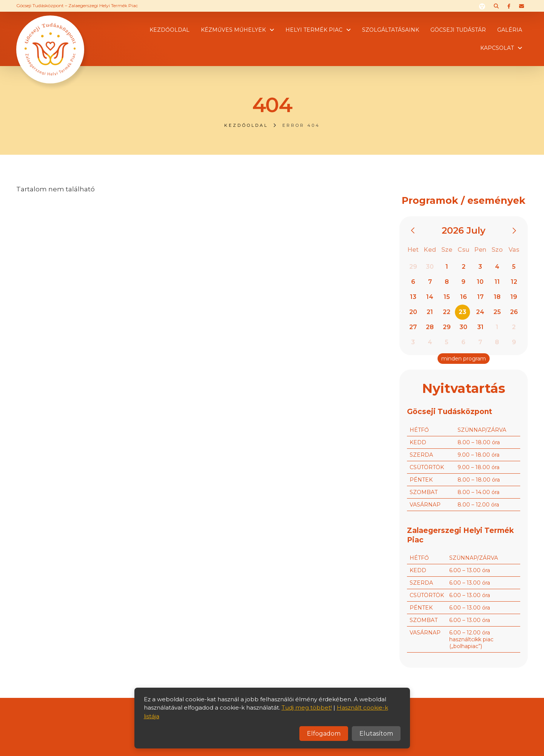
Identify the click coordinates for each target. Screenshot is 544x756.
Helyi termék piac (314, 30)
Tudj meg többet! (307, 707)
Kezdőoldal (170, 30)
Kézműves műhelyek (233, 30)
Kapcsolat (497, 48)
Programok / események (464, 200)
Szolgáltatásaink (391, 30)
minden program (464, 359)
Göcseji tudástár (458, 30)
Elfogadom (324, 734)
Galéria (510, 30)
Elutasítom (376, 734)
